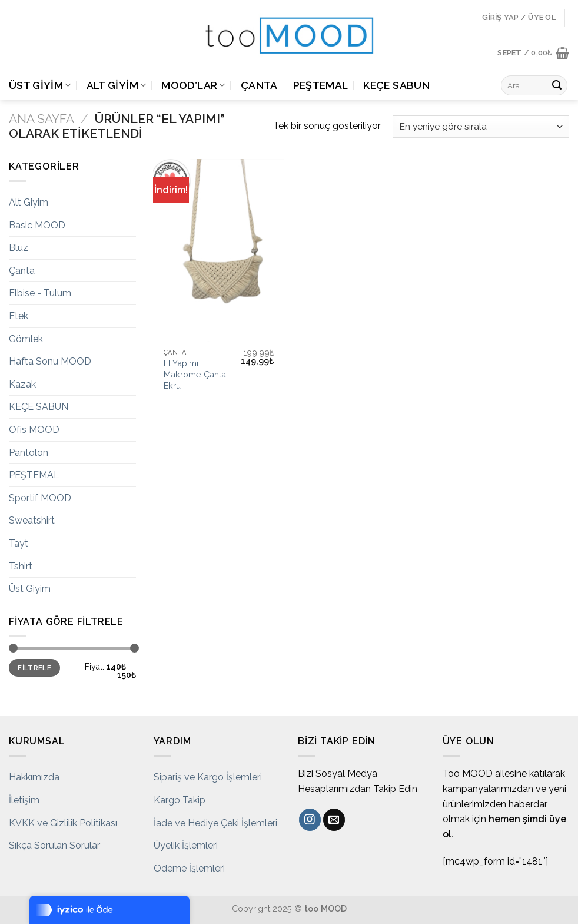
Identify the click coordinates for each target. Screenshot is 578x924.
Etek (19, 316)
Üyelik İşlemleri (186, 845)
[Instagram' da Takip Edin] (310, 820)
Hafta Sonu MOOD (50, 361)
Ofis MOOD (34, 430)
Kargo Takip (180, 800)
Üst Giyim (40, 85)
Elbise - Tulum (40, 293)
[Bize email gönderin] (334, 820)
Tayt (19, 543)
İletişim (24, 800)
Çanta (259, 85)
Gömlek (26, 339)
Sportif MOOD (40, 498)
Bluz (19, 248)
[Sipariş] (481, 127)
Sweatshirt (32, 520)
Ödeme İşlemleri (189, 868)
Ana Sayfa (41, 119)
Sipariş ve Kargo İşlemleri (208, 777)
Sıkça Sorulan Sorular (54, 845)
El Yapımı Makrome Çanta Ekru (195, 374)
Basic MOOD (37, 225)
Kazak (22, 384)
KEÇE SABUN (396, 85)
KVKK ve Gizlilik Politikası (63, 823)
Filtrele (34, 668)
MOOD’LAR (193, 85)
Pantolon (29, 453)
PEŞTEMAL (321, 85)
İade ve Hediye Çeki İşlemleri (215, 823)
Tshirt (21, 566)
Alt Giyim (117, 85)
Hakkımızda (34, 777)
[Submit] (557, 85)
